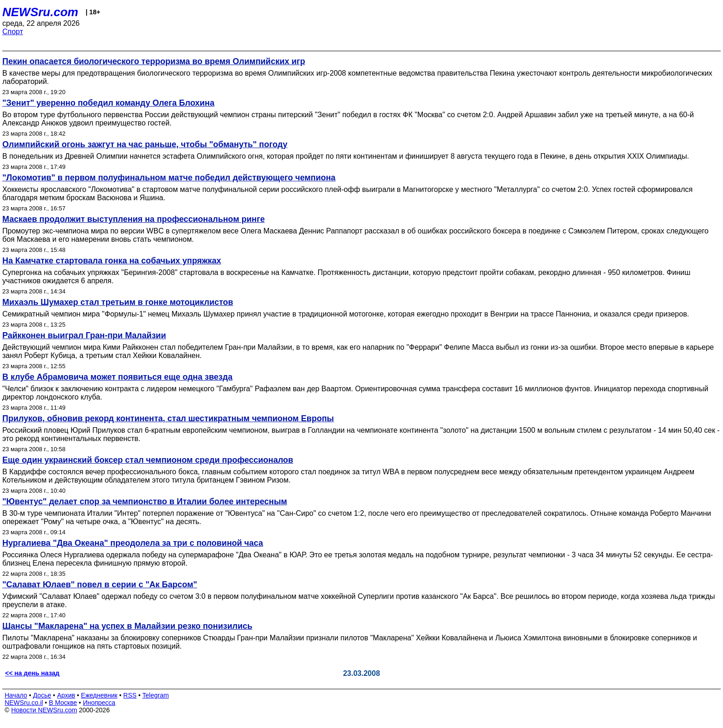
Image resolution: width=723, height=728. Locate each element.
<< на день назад (32, 673)
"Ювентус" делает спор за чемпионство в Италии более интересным (145, 501)
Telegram (156, 695)
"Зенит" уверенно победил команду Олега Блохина (108, 103)
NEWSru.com (40, 12)
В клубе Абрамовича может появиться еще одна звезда (117, 377)
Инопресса (99, 703)
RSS (130, 695)
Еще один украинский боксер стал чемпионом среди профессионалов (148, 460)
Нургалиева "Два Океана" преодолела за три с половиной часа (133, 543)
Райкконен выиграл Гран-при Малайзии (84, 335)
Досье (42, 695)
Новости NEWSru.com (44, 710)
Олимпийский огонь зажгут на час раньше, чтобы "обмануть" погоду (145, 144)
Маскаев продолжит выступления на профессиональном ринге (133, 219)
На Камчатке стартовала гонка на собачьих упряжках (112, 261)
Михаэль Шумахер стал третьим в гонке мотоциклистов (118, 302)
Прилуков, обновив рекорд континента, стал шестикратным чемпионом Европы (168, 418)
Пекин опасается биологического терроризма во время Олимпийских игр (154, 61)
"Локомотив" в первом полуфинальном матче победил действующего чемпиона (169, 178)
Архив (66, 695)
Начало (16, 695)
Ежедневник (99, 695)
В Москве (63, 703)
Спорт (13, 32)
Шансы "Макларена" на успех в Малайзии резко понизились (127, 626)
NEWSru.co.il (24, 703)
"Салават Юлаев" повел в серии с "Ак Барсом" (100, 585)
